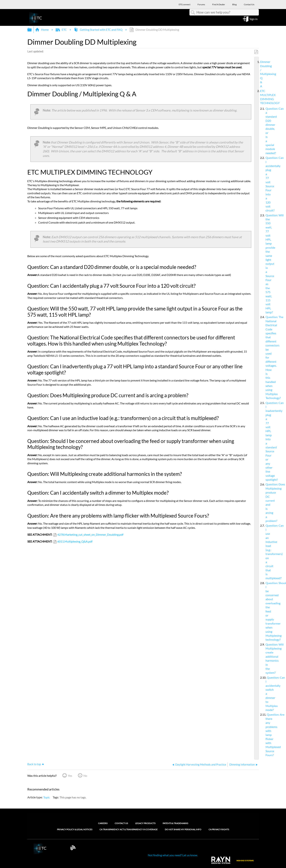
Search (193, 12)
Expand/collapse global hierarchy (32, 30)
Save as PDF (256, 52)
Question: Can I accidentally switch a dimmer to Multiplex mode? (263, 694)
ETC (62, 30)
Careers (103, 823)
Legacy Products (145, 823)
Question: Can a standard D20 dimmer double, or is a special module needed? (263, 131)
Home (42, 30)
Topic (46, 797)
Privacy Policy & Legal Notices (75, 830)
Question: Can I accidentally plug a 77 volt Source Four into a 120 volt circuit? (263, 184)
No (85, 776)
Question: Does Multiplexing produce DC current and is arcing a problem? (263, 503)
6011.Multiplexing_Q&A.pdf (75, 541)
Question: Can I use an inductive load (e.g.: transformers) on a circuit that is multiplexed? (263, 552)
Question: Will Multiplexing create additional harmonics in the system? (263, 659)
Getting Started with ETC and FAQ (98, 30)
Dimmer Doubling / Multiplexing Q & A (259, 74)
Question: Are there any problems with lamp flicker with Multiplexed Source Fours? (263, 735)
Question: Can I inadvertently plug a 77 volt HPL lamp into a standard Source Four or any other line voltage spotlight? (263, 441)
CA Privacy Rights (219, 830)
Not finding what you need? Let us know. (173, 855)
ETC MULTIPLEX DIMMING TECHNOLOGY (259, 97)
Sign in (254, 19)
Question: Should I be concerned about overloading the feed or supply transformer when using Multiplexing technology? (263, 611)
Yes (70, 776)
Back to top (34, 764)
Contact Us (121, 823)
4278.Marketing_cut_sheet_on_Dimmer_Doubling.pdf (90, 534)
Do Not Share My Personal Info (183, 830)
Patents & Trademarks (175, 823)
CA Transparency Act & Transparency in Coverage (129, 830)
